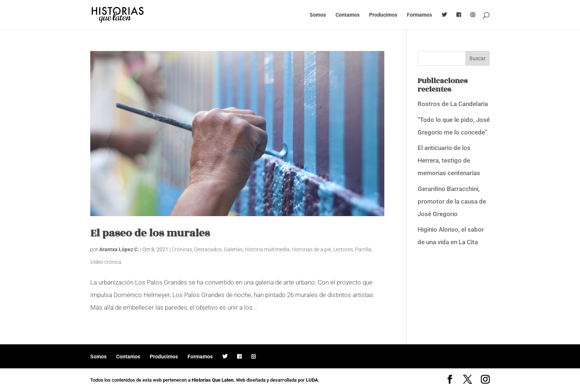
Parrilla (363, 249)
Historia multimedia (267, 249)
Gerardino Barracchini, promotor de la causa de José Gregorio (452, 201)
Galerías (233, 249)
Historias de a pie (311, 249)
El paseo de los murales (150, 233)
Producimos (383, 15)
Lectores (343, 249)
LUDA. (313, 380)
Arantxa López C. (119, 249)
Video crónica (106, 262)
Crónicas (182, 249)
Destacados (208, 249)
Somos (318, 15)
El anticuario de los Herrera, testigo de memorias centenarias (449, 160)
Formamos (419, 15)
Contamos (348, 15)
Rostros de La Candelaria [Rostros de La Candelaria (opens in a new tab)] (453, 104)
